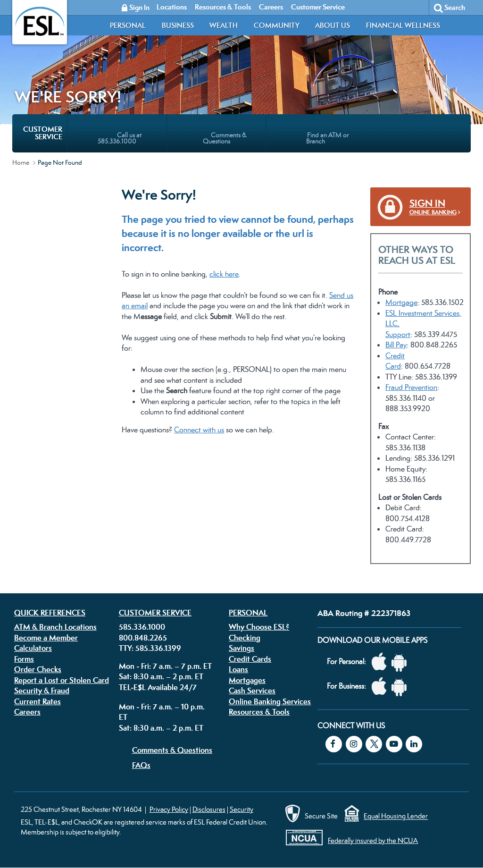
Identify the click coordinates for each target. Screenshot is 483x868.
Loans (238, 669)
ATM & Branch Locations (55, 627)
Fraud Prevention (411, 387)
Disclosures (209, 809)
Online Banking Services (270, 701)
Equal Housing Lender (396, 816)
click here (224, 274)
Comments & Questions (172, 750)
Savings (241, 648)
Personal (128, 25)
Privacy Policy (169, 809)
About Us (333, 25)
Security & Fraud (42, 691)
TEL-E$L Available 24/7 (158, 687)
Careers (27, 712)
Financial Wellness (403, 25)
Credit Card (395, 361)
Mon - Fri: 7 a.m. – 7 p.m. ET (165, 666)
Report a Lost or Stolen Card (62, 680)
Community (277, 25)
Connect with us (199, 430)
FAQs (141, 765)
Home (21, 162)
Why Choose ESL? (259, 627)
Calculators (33, 648)
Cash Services (252, 691)
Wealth (224, 25)
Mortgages (247, 680)
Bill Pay (396, 345)
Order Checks (38, 669)
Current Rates (37, 701)
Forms (24, 659)
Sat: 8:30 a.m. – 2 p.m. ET (161, 676)
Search (455, 7)
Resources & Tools (259, 712)
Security (241, 809)
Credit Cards (250, 659)
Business (178, 25)
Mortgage (401, 302)
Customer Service (155, 613)
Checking (245, 638)
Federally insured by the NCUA (373, 840)
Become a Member (46, 638)
